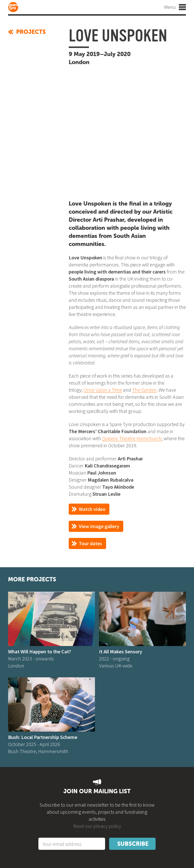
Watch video (92, 509)
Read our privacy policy (97, 826)
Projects (27, 32)
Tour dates (90, 543)
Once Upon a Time (103, 390)
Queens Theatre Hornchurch (132, 438)
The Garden (144, 390)
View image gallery (99, 526)
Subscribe (133, 844)
